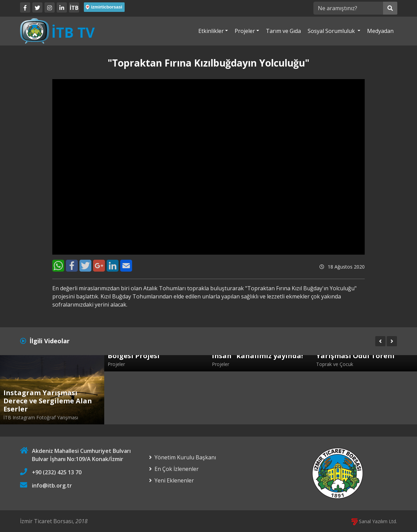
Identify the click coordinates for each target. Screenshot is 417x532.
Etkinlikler (211, 31)
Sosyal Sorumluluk (332, 31)
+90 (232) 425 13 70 (57, 472)
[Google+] (99, 266)
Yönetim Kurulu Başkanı (185, 457)
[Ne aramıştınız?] (348, 8)
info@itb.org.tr (52, 485)
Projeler (245, 31)
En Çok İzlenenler (177, 469)
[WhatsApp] (58, 266)
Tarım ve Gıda (283, 31)
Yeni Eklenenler (174, 480)
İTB (74, 8)
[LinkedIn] (62, 7)
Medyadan (380, 31)
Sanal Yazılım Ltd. (374, 521)
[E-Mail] (126, 266)
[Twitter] (37, 7)
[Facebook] (25, 7)
